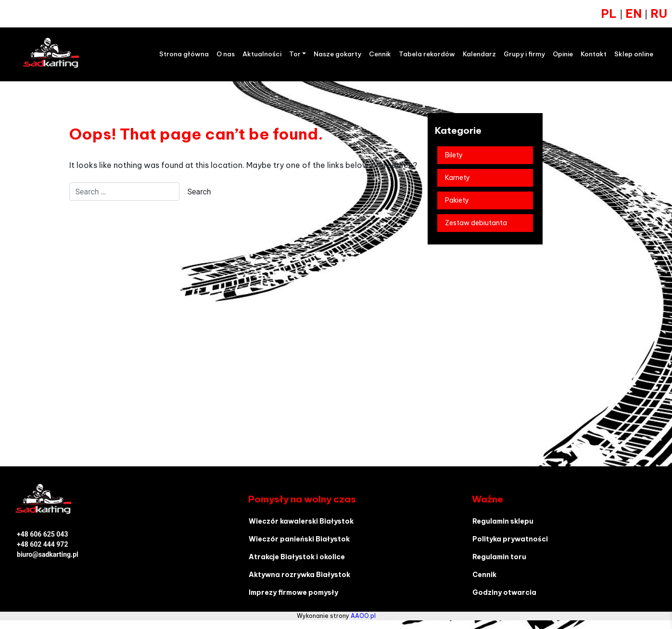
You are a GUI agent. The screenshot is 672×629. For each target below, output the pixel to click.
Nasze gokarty (337, 54)
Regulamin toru (499, 557)
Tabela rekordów (427, 54)
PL (609, 13)
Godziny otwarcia (504, 592)
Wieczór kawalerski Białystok (301, 521)
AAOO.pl (363, 616)
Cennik (380, 54)
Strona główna (184, 54)
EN (635, 13)
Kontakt (594, 54)
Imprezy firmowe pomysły (293, 592)
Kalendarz (479, 54)
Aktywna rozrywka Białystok (299, 575)
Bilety (454, 155)
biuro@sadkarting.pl (48, 554)
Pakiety (457, 200)
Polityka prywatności (510, 539)
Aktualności (262, 54)
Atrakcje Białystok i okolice (297, 557)
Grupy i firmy (524, 54)
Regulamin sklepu (503, 521)
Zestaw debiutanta (476, 223)
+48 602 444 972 (42, 544)
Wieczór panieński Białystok (299, 539)
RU (659, 13)
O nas (226, 54)
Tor (295, 54)
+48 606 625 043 (42, 534)
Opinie (563, 54)
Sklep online (634, 54)
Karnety (457, 178)
